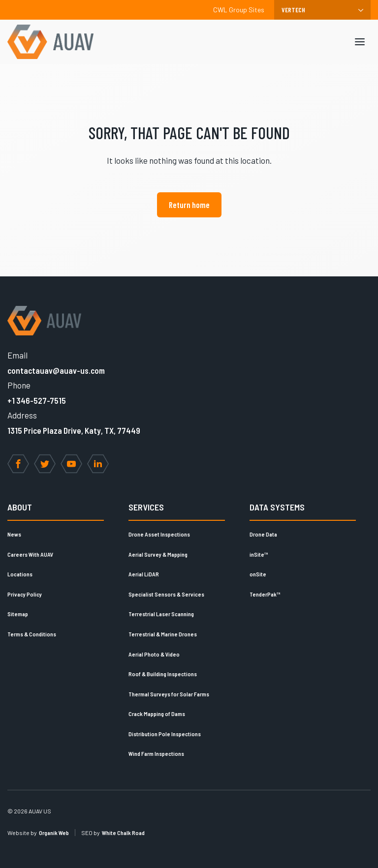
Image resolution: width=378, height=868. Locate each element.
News (14, 534)
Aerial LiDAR (144, 574)
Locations (20, 574)
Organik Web (54, 833)
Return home (189, 205)
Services (146, 507)
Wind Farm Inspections (156, 753)
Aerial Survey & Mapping (158, 554)
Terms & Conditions (32, 634)
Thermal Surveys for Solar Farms (169, 694)
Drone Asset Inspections (159, 534)
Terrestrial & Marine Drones (163, 634)
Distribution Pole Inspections (165, 734)
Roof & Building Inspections (163, 674)
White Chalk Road (123, 833)
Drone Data (263, 534)
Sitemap (18, 614)
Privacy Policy (25, 594)
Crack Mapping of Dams (157, 714)
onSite (258, 574)
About (20, 507)
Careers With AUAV (30, 554)
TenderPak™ (265, 594)
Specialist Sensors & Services (166, 594)
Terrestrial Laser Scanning (161, 614)
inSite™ (259, 554)
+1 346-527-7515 (37, 400)
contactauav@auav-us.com (56, 370)
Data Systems (277, 507)
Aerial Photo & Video (154, 654)
